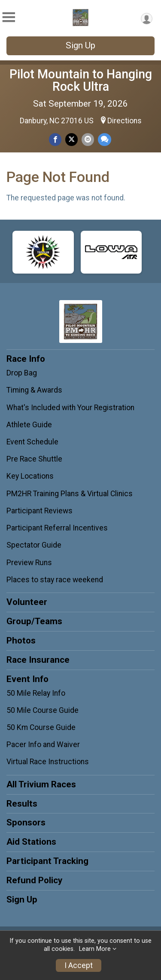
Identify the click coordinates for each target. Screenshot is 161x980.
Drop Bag (22, 373)
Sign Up (80, 45)
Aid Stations (31, 842)
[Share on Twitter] (71, 139)
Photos (21, 640)
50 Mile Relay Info (36, 693)
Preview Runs (29, 563)
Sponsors (26, 822)
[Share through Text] (105, 139)
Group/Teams (34, 621)
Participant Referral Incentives (57, 528)
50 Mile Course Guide (43, 710)
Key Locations (30, 476)
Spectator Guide (34, 545)
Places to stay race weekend (55, 580)
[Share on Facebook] (55, 139)
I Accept (79, 965)
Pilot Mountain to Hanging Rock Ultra (81, 80)
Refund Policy (34, 880)
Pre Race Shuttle (34, 459)
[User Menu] (147, 19)
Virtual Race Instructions (48, 762)
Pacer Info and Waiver (43, 745)
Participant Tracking (47, 861)
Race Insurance (38, 660)
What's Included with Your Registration (70, 408)
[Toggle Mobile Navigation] (9, 17)
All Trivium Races (41, 784)
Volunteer (27, 602)
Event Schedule (32, 442)
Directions (125, 121)
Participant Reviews (39, 511)
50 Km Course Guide (41, 727)
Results (22, 804)
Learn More (95, 949)
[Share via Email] (88, 139)
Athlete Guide (29, 425)
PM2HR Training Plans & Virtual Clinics (70, 494)
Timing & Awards (34, 390)
